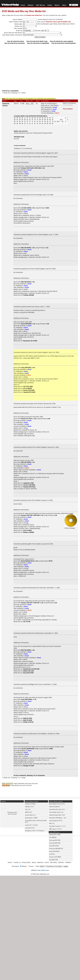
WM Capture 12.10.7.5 (55, 829)
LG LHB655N (53, 837)
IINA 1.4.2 (52, 823)
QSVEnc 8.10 (28, 812)
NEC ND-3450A (26, 462)
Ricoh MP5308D (26, 324)
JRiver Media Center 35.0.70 (57, 804)
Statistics (61, 862)
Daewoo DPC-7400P (55, 835)
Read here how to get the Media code (58, 22)
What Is (57, 5)
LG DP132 (52, 854)
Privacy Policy (26, 862)
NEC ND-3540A (26, 248)
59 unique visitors (12, 812)
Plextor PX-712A (26, 419)
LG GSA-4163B (26, 208)
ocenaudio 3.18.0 (30, 828)
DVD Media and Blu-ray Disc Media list (24, 11)
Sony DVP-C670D (54, 846)
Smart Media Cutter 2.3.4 (56, 812)
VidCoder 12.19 (29, 807)
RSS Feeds (53, 862)
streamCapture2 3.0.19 (56, 821)
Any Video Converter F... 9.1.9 (57, 826)
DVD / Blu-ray (40, 5)
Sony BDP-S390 (53, 860)
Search (10, 862)
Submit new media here (34, 15)
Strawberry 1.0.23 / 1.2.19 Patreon (34, 831)
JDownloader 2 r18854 (31, 818)
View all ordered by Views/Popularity (64, 43)
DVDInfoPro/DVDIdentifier (38, 116)
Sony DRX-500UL (27, 699)
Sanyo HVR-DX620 (54, 851)
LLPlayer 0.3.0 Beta (30, 804)
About (64, 5)
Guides (50, 5)
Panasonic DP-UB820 (55, 857)
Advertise (40, 862)
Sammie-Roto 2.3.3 (30, 815)
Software (30, 5)
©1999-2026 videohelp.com (40, 874)
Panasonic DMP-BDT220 (56, 849)
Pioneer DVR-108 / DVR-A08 (30, 515)
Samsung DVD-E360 (55, 843)
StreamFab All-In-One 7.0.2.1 (57, 809)
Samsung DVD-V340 (55, 840)
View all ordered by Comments (14, 43)
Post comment (68, 109)
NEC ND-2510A (26, 282)
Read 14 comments (69, 103)
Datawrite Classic (6, 105)
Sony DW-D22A (26, 367)
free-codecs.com (43, 870)
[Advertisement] (39, 67)
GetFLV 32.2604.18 (54, 807)
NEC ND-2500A (26, 650)
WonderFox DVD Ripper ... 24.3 (58, 818)
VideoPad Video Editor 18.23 (57, 815)
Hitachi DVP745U (31, 489)
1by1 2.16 (28, 809)
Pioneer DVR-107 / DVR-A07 (30, 603)
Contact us (17, 862)
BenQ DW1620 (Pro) (28, 561)
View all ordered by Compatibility (38, 43)
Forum (23, 5)
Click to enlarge (71, 527)
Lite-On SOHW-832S (28, 749)
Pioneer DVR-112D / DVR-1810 (31, 168)
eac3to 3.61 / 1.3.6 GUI (31, 825)
